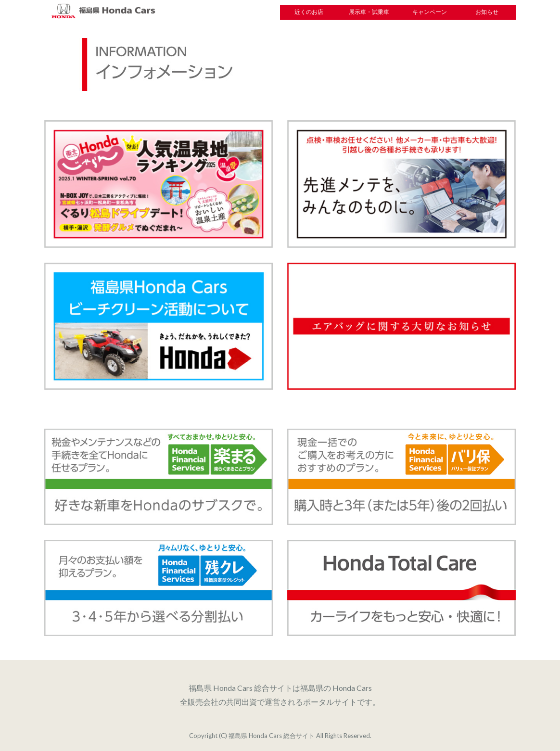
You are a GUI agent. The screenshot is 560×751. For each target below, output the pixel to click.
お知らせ (487, 12)
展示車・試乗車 (369, 12)
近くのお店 (309, 12)
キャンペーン (430, 12)
